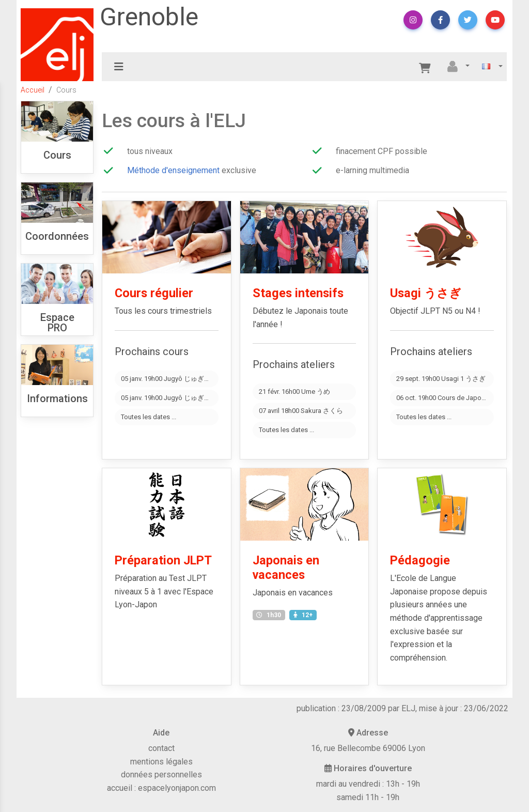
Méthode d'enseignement (173, 170)
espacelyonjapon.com (177, 788)
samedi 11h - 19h (368, 797)
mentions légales (161, 762)
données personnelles (161, 775)
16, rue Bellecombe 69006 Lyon (368, 748)
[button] (413, 20)
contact (161, 748)
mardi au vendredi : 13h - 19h (368, 784)
